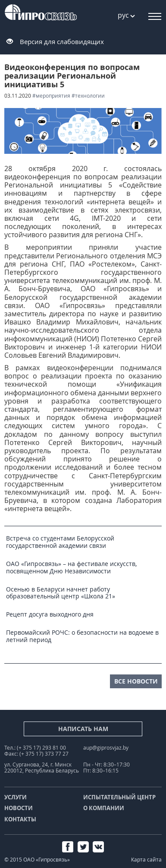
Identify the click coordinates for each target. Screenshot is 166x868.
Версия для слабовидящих (62, 41)
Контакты (20, 819)
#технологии (88, 96)
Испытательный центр (119, 797)
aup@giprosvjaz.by (106, 748)
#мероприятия (51, 96)
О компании (104, 808)
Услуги (16, 797)
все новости (136, 681)
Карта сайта (146, 860)
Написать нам (83, 729)
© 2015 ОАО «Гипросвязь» (37, 860)
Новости (19, 808)
